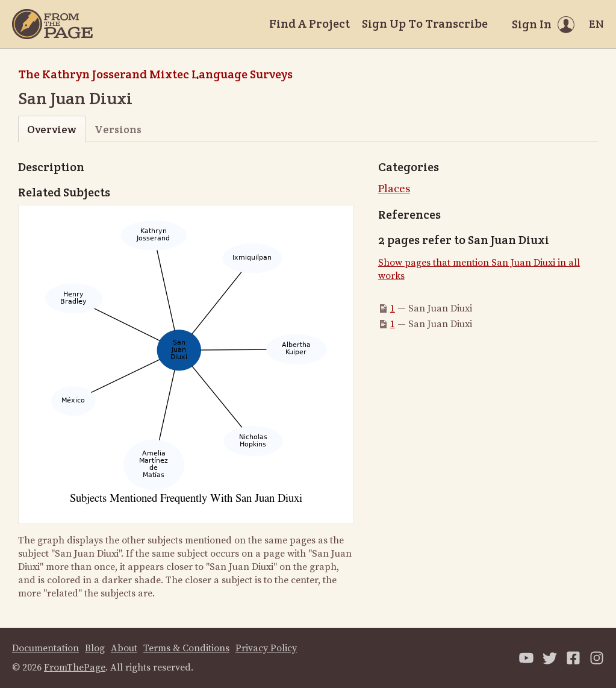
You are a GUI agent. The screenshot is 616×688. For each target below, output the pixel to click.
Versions (118, 129)
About (124, 648)
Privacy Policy (266, 648)
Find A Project (310, 23)
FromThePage (75, 668)
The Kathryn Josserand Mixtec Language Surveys (155, 74)
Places (394, 189)
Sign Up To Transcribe (425, 23)
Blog (95, 648)
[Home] (52, 24)
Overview (51, 129)
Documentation (45, 648)
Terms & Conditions (186, 648)
